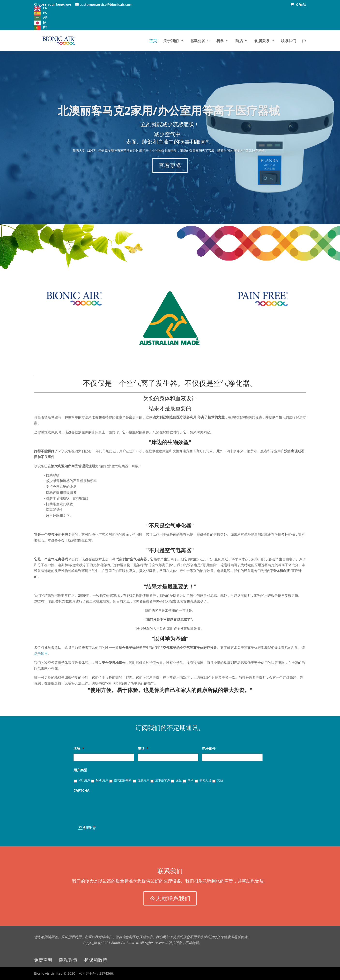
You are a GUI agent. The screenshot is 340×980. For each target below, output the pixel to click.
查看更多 (170, 160)
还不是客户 (163, 780)
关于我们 (171, 41)
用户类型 (81, 770)
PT (45, 27)
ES (45, 13)
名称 (79, 749)
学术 (191, 780)
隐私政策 (68, 960)
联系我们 (288, 41)
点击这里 (41, 653)
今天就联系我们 (170, 898)
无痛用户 (143, 780)
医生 (179, 780)
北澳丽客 (198, 41)
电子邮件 (210, 749)
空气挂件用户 (123, 780)
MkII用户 (84, 780)
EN (45, 8)
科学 (220, 41)
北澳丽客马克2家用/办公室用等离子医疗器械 (170, 116)
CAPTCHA (81, 790)
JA (45, 22)
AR (45, 18)
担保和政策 (96, 960)
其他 (220, 780)
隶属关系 (262, 41)
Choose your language (53, 4)
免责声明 (43, 960)
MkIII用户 (102, 780)
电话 (143, 749)
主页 (153, 41)
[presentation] (110, 805)
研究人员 (205, 780)
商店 (239, 41)
